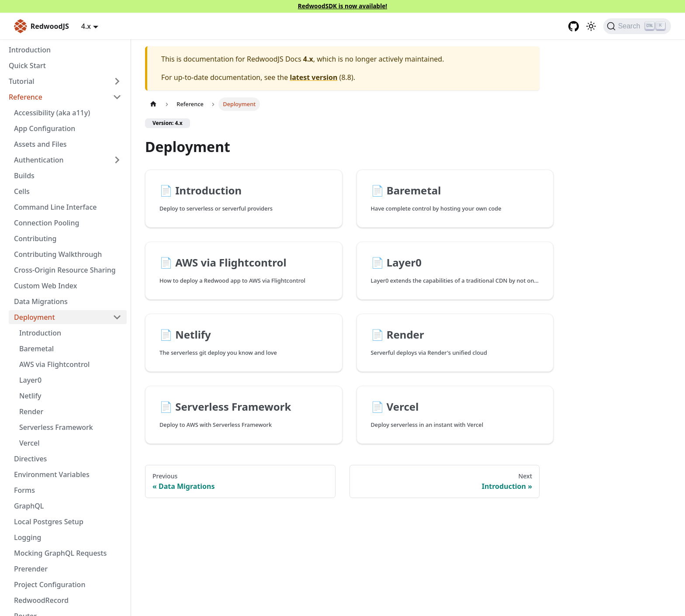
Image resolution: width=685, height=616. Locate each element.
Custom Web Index (45, 286)
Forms (24, 490)
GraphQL (29, 506)
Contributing (35, 239)
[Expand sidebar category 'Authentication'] (117, 160)
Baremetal (36, 349)
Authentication (39, 160)
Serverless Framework (56, 427)
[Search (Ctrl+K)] (637, 26)
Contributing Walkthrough (58, 254)
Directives (30, 459)
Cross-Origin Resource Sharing (65, 270)
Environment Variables (52, 474)
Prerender (31, 569)
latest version (313, 77)
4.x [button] (86, 26)
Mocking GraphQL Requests (60, 553)
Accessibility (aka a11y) (52, 113)
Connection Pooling (47, 223)
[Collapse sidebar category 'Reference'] (117, 97)
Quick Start (27, 66)
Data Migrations (41, 301)
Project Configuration (50, 585)
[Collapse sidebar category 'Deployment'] (117, 317)
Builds (24, 176)
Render (31, 412)
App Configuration (45, 128)
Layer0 (30, 380)
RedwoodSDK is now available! (342, 6)
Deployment (35, 317)
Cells (22, 191)
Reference (26, 97)
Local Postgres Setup (49, 522)
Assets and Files (40, 144)
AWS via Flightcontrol (54, 364)
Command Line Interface (55, 207)
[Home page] (153, 104)
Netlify (30, 396)
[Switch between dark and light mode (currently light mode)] (591, 26)
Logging (28, 537)
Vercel (29, 443)
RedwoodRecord (41, 600)
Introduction (30, 50)
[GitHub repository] (574, 26)
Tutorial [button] (22, 81)
